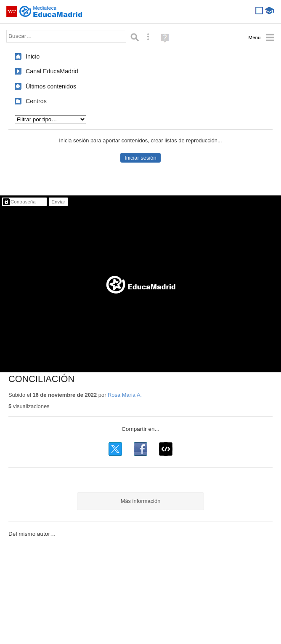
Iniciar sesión (140, 158)
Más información (141, 501)
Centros (36, 101)
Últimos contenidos (51, 86)
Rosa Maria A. (125, 395)
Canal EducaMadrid (52, 71)
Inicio (33, 56)
